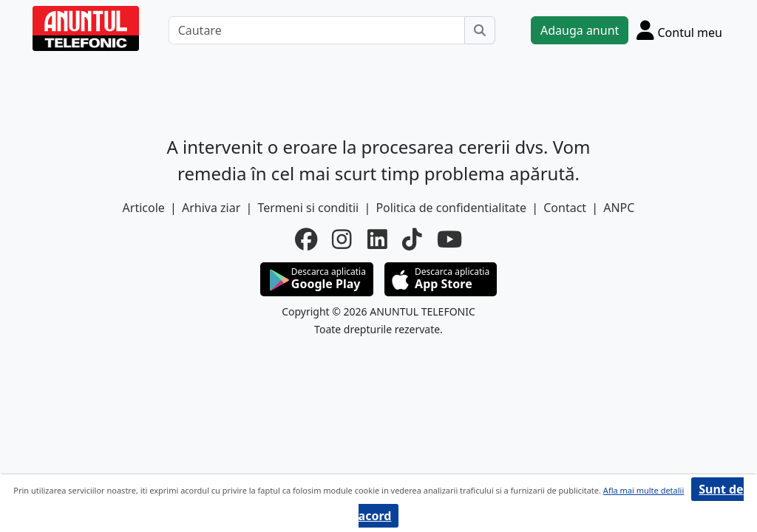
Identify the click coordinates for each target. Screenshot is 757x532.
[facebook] (306, 239)
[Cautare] (317, 30)
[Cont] (679, 30)
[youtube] (449, 239)
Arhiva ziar (211, 208)
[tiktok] (412, 239)
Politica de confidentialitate (451, 208)
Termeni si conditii (308, 208)
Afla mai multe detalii (644, 490)
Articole (144, 208)
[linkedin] (377, 239)
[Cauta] (480, 30)
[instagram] (342, 239)
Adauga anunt (580, 30)
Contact (565, 208)
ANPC (619, 208)
